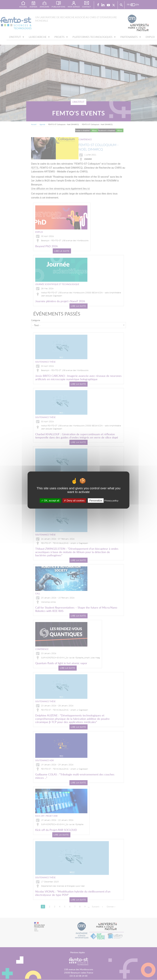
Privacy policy (111, 501)
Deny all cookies (74, 501)
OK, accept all (50, 501)
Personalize (96, 501)
